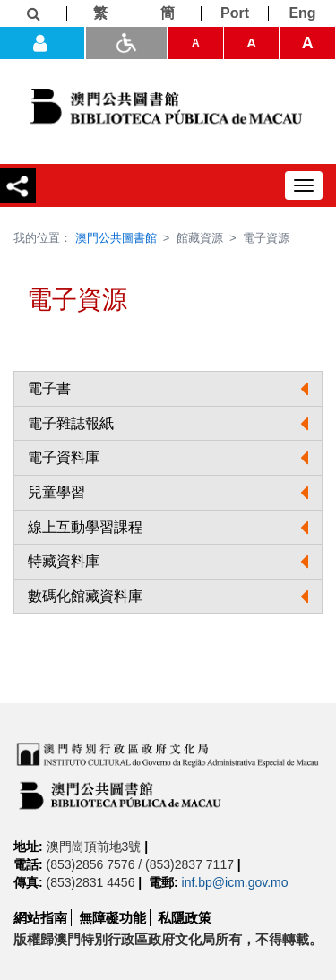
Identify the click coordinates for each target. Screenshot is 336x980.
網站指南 (40, 918)
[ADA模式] (126, 43)
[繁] (101, 13)
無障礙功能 (112, 918)
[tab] (168, 389)
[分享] (18, 185)
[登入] (42, 43)
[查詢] (34, 14)
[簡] (168, 13)
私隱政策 (185, 918)
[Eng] (302, 13)
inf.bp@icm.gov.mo (235, 882)
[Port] (235, 13)
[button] (168, 389)
